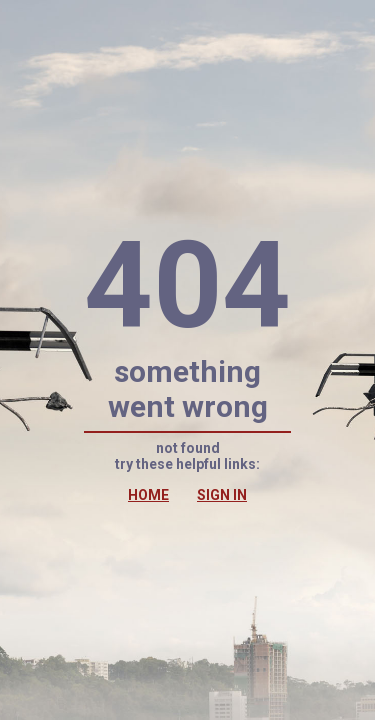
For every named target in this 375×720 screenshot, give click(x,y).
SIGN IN (222, 495)
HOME (148, 495)
